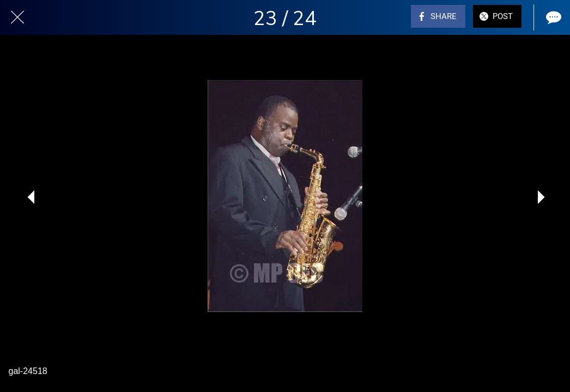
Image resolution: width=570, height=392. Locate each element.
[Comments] (553, 17)
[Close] (17, 17)
